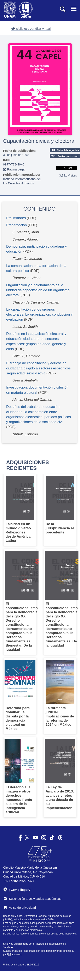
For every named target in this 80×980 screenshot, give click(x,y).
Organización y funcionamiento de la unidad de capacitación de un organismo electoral (38, 290)
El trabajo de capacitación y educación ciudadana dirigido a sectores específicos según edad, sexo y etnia (38, 368)
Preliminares (16, 218)
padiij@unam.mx (12, 954)
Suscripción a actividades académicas (33, 899)
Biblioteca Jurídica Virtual (31, 29)
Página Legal (14, 169)
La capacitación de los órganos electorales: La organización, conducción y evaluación (39, 315)
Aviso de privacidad (20, 908)
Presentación (16, 225)
